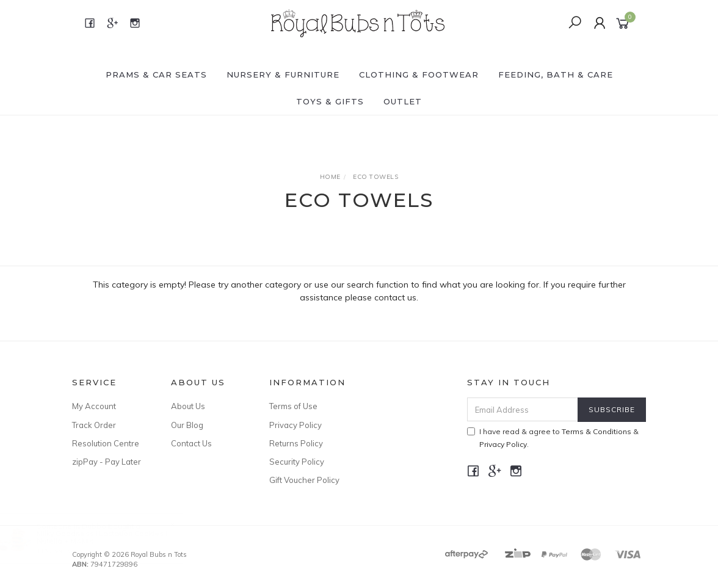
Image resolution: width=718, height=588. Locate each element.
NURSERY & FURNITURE (283, 74)
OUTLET (403, 101)
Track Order (94, 425)
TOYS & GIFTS (330, 101)
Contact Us (191, 443)
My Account (94, 406)
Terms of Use (293, 406)
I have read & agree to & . (553, 438)
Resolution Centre (106, 443)
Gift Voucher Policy (304, 480)
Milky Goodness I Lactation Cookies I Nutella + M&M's (114, 537)
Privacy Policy (296, 425)
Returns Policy (296, 443)
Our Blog (187, 425)
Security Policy (297, 462)
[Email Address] (523, 409)
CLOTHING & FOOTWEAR (419, 74)
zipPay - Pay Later (107, 462)
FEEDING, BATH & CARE (556, 74)
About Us (188, 406)
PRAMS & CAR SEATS (156, 74)
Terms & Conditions (597, 431)
